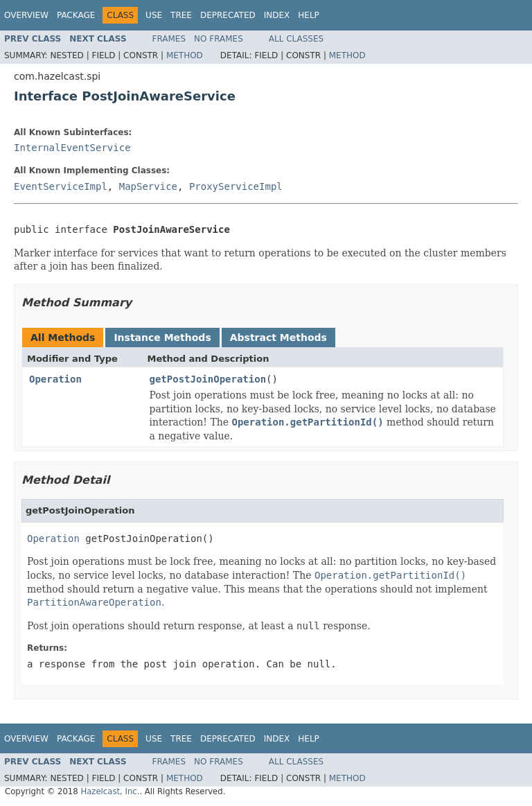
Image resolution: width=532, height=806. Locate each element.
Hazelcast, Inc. (110, 791)
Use (154, 15)
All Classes (296, 39)
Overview (26, 15)
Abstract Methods (278, 338)
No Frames (219, 39)
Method (185, 55)
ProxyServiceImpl (236, 186)
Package (76, 15)
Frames (169, 39)
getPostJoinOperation (208, 379)
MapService (148, 186)
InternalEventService (72, 148)
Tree (181, 15)
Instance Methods (162, 338)
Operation (55, 379)
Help (309, 15)
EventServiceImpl (61, 186)
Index (277, 15)
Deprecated (228, 15)
